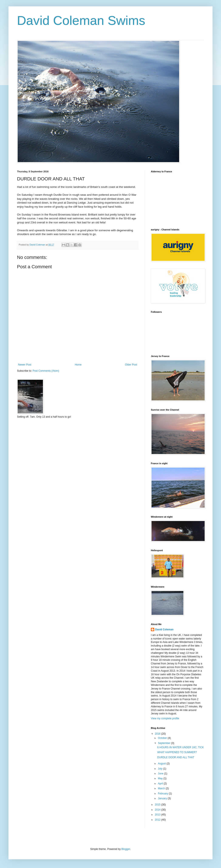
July (161, 769)
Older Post (131, 365)
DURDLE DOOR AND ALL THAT (176, 757)
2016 (158, 734)
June (161, 774)
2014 (158, 810)
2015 (158, 805)
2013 (158, 815)
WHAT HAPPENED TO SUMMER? (177, 752)
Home (78, 365)
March (162, 788)
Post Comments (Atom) (46, 371)
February (163, 794)
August (162, 764)
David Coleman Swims (81, 21)
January (163, 798)
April (161, 784)
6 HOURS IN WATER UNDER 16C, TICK (181, 747)
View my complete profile (165, 718)
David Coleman (164, 630)
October (163, 738)
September (164, 743)
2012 (158, 820)
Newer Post (25, 365)
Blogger (126, 849)
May (161, 778)
